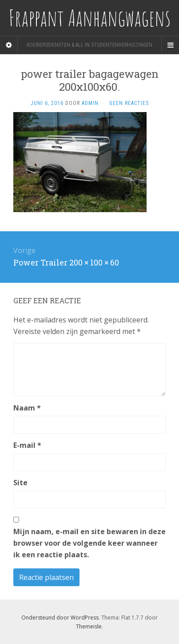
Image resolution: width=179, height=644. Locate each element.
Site (20, 483)
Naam (27, 408)
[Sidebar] (9, 45)
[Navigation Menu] (170, 45)
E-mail (27, 445)
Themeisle (89, 626)
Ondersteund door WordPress (60, 618)
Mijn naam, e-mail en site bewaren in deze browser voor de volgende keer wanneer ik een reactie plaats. (89, 543)
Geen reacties (129, 103)
